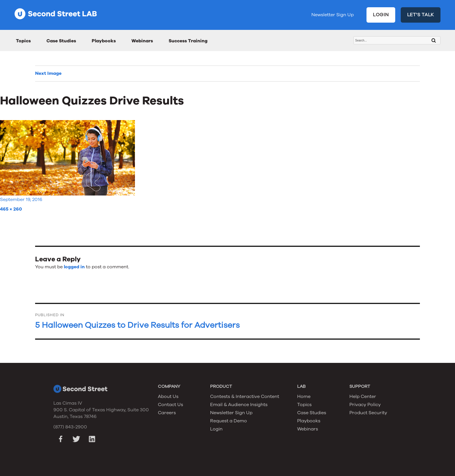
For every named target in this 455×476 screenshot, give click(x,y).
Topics (23, 41)
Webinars (142, 41)
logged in (74, 267)
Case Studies (61, 41)
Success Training (188, 41)
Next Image (48, 73)
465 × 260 (11, 209)
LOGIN (381, 15)
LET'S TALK (421, 15)
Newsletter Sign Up (333, 15)
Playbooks (104, 41)
